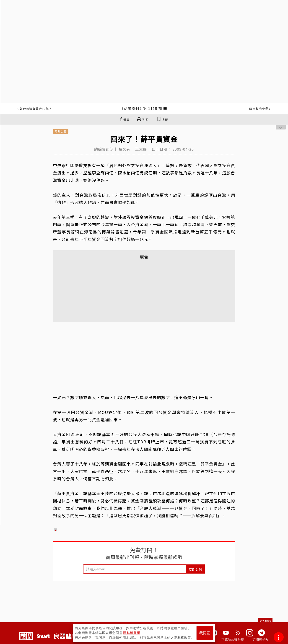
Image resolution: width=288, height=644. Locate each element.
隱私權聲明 (132, 633)
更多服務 (265, 621)
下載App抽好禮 (233, 639)
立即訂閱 (195, 569)
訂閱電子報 (261, 639)
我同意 (205, 633)
